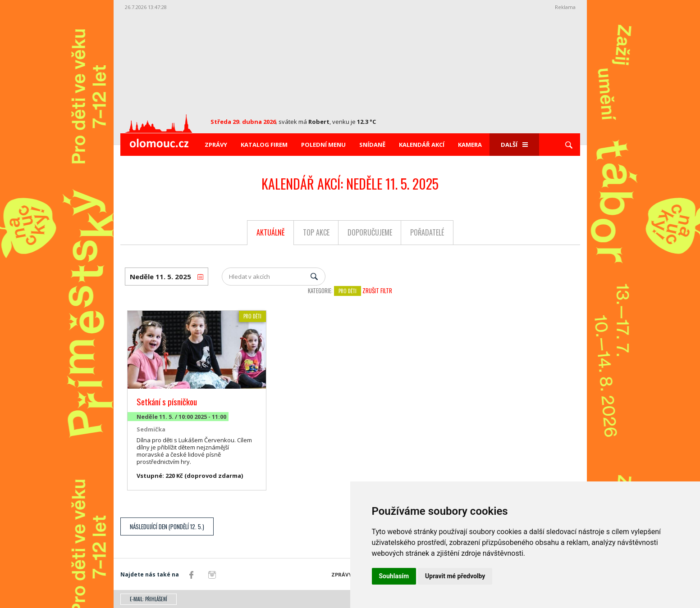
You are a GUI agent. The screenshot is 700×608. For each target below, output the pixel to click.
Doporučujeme (370, 232)
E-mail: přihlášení (149, 599)
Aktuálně (271, 232)
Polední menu (323, 145)
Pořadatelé (427, 232)
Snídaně (372, 145)
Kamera (470, 145)
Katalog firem (264, 145)
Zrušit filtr (377, 290)
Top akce (316, 232)
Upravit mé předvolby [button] (455, 576)
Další (514, 145)
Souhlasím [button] (394, 576)
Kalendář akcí (422, 145)
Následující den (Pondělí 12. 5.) (167, 526)
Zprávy (216, 145)
